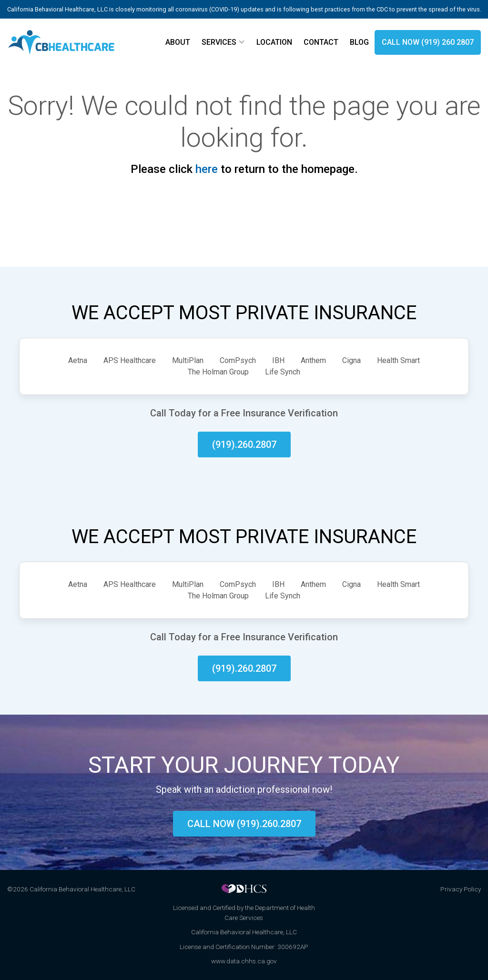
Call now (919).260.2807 (244, 824)
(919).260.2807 (244, 445)
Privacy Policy (461, 889)
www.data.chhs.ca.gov (244, 961)
